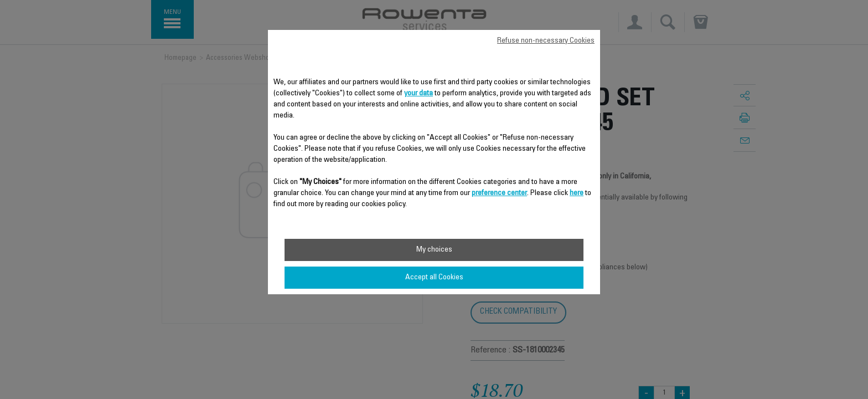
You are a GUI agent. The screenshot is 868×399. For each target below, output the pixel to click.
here (577, 193)
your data (418, 94)
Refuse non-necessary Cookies (546, 41)
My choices (434, 250)
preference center (499, 193)
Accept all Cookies (434, 278)
